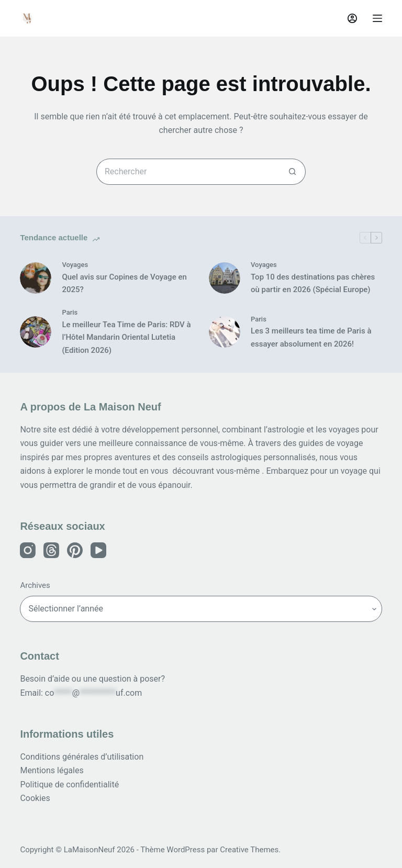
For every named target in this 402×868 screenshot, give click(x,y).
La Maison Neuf (90, 18)
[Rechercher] (327, 18)
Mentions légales (52, 770)
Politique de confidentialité (69, 784)
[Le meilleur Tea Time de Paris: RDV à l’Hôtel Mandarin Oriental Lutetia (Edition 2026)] (36, 332)
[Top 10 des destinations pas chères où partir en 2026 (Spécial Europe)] (225, 278)
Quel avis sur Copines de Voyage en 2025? (124, 283)
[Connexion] (352, 18)
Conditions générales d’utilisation (82, 757)
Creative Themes (249, 850)
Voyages (75, 265)
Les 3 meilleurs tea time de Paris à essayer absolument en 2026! (311, 337)
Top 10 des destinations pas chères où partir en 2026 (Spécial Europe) (313, 283)
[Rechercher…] (188, 172)
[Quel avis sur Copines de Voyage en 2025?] (36, 278)
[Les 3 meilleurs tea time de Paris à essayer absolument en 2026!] (225, 332)
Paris (70, 312)
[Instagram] (28, 550)
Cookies (35, 798)
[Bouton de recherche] (293, 172)
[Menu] (377, 18)
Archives (35, 585)
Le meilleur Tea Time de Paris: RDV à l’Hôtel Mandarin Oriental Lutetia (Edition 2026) (126, 338)
